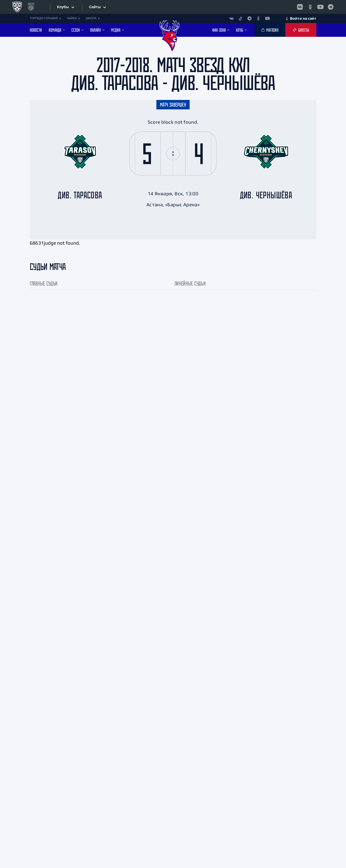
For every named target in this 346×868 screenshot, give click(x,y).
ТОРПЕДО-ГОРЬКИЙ (45, 18)
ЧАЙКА (73, 18)
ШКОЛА (93, 18)
